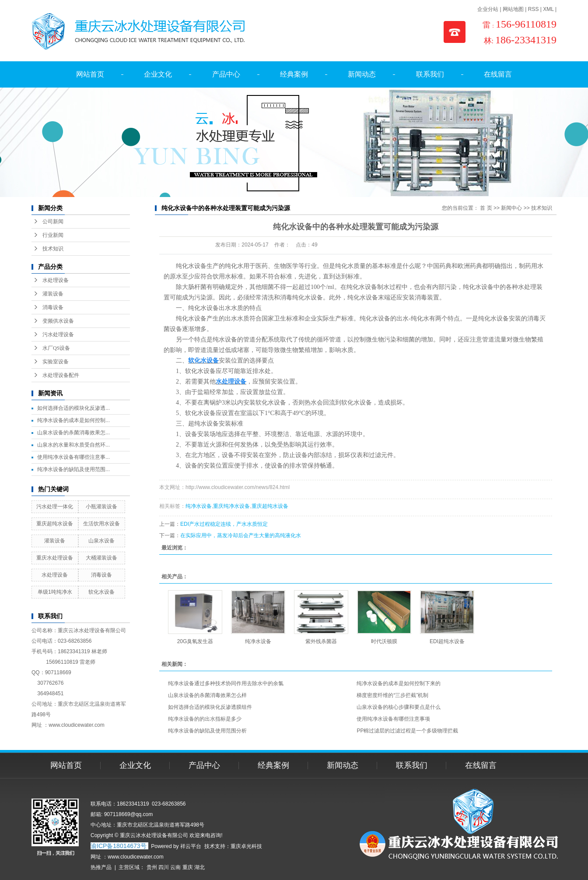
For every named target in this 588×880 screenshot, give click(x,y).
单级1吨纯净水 (55, 592)
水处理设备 (56, 280)
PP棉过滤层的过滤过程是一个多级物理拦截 (407, 731)
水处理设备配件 (61, 375)
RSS (534, 9)
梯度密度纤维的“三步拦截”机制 (392, 695)
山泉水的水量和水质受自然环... (73, 445)
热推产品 (101, 867)
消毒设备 (53, 307)
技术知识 (53, 249)
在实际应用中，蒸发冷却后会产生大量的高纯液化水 (241, 535)
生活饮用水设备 (101, 524)
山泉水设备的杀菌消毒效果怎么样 (207, 695)
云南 (175, 867)
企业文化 (158, 74)
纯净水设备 (199, 506)
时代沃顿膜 (384, 641)
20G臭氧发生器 (195, 641)
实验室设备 (56, 362)
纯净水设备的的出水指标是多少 (205, 719)
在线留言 (498, 74)
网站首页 (90, 74)
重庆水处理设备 (55, 558)
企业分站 (488, 9)
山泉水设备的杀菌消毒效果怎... (73, 433)
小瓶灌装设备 (101, 507)
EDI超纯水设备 (447, 641)
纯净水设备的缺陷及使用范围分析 (207, 731)
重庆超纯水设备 (55, 524)
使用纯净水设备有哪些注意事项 (393, 719)
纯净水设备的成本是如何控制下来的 (399, 683)
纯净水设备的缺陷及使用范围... (73, 469)
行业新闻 (53, 235)
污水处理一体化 (55, 507)
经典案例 (294, 74)
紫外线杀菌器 (321, 641)
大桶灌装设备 (101, 558)
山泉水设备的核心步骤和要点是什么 (399, 707)
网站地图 (513, 9)
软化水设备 (101, 592)
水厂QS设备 (56, 348)
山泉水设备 (101, 541)
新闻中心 (511, 208)
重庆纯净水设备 (231, 506)
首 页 (486, 208)
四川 (164, 867)
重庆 (188, 867)
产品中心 (226, 74)
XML (548, 9)
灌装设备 (53, 294)
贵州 (152, 867)
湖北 (199, 867)
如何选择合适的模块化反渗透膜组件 (210, 707)
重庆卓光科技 (246, 846)
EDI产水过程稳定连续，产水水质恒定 (224, 524)
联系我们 (430, 74)
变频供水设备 (58, 321)
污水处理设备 (58, 334)
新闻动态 (362, 74)
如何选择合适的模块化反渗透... (73, 408)
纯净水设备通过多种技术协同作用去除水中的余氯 (226, 683)
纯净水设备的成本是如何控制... (73, 420)
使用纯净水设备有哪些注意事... (73, 457)
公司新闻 (53, 222)
